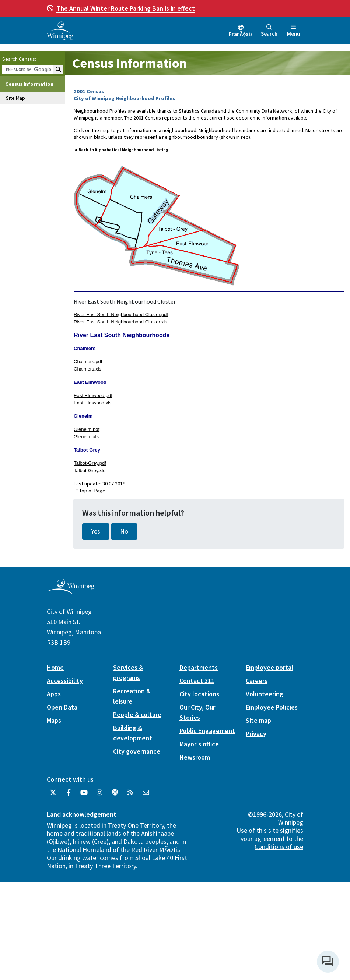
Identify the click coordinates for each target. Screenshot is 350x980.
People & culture (137, 714)
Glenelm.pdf (87, 429)
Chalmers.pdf (88, 362)
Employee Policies (272, 707)
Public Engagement (207, 731)
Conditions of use (279, 847)
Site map (258, 720)
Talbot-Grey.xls (90, 470)
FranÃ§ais (241, 34)
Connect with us (70, 779)
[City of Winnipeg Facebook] (69, 795)
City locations (199, 694)
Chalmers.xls (87, 369)
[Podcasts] (115, 795)
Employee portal (269, 667)
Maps (54, 720)
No (124, 531)
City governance (137, 751)
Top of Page (92, 491)
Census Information (29, 84)
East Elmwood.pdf (93, 395)
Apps (54, 694)
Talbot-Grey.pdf (90, 463)
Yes (96, 531)
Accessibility (65, 681)
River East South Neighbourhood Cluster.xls (120, 322)
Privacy (256, 734)
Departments (199, 667)
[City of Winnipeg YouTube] (84, 795)
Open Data (62, 707)
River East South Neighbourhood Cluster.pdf (121, 314)
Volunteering (265, 694)
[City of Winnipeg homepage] (71, 592)
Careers (257, 681)
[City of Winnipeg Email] (146, 795)
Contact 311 (197, 681)
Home (55, 667)
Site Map (15, 98)
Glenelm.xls (86, 437)
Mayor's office (199, 744)
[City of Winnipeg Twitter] (53, 795)
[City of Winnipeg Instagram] (99, 795)
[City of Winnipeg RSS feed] (130, 795)
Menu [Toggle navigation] (293, 31)
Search (269, 31)
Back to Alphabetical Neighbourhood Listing (123, 150)
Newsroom (195, 757)
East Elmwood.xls (93, 403)
